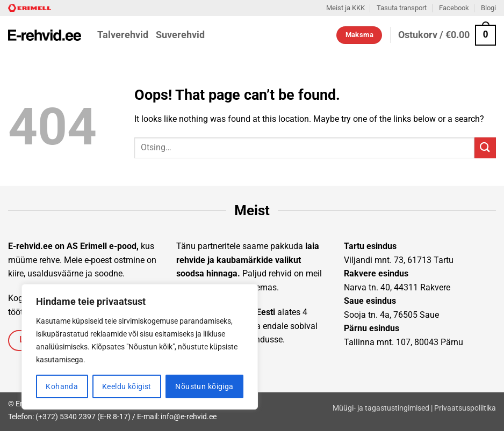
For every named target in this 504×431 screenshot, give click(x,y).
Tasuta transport (402, 8)
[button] (447, 35)
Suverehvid (180, 35)
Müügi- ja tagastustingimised (381, 408)
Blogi (488, 8)
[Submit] (485, 148)
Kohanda (62, 386)
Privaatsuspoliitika (465, 408)
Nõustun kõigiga (204, 386)
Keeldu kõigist (127, 386)
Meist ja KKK (345, 8)
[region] (140, 347)
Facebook (454, 8)
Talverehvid (123, 35)
